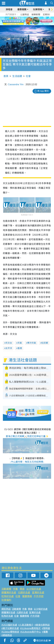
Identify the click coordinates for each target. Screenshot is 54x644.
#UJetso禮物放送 (10, 632)
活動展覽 (6, 589)
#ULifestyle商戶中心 (31, 632)
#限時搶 (46, 628)
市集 (15, 589)
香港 (20, 348)
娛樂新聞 (36, 14)
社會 (28, 76)
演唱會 (9, 9)
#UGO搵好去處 (9, 625)
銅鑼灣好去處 (9, 593)
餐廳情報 (27, 596)
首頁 (6, 76)
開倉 (22, 589)
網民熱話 (6, 609)
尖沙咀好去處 (34, 589)
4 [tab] (32, 24)
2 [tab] (26, 24)
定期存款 (47, 14)
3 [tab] (29, 24)
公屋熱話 (25, 14)
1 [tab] (23, 24)
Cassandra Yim (16, 84)
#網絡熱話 (7, 635)
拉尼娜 (45, 343)
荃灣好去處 (38, 593)
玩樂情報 (38, 9)
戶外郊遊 (39, 596)
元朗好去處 (24, 593)
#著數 (45, 632)
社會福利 (6, 600)
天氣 (20, 343)
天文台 (9, 343)
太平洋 (9, 348)
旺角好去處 (8, 596)
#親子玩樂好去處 (10, 628)
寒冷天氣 (32, 343)
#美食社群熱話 (42, 625)
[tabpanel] (27, 21)
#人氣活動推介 (26, 625)
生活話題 (17, 76)
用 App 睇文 (43, 91)
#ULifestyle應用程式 (30, 628)
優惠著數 (22, 9)
